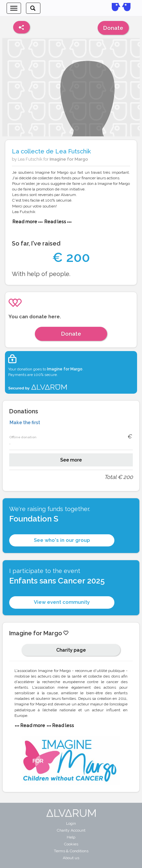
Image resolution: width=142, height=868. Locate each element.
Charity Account (71, 830)
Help (71, 837)
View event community (62, 602)
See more (71, 460)
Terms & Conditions (71, 851)
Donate (113, 28)
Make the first (25, 423)
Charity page (71, 650)
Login (71, 823)
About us (71, 858)
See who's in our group (62, 540)
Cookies (71, 844)
